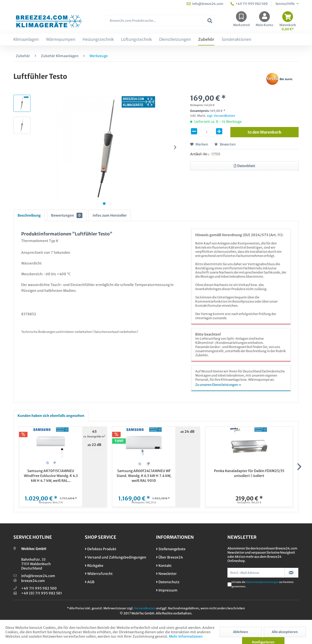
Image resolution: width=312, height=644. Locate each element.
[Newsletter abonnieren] (291, 573)
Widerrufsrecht (99, 574)
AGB (90, 582)
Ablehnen (240, 632)
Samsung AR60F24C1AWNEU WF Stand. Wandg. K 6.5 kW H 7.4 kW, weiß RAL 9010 (144, 476)
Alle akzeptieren (285, 632)
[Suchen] (210, 21)
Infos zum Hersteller (110, 215)
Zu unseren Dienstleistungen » (218, 385)
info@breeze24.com (38, 576)
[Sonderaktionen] (236, 40)
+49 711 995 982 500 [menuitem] (249, 4)
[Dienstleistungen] (175, 40)
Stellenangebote (171, 549)
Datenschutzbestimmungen (262, 582)
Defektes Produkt (101, 549)
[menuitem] (160, 23)
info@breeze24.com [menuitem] (205, 4)
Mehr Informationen (186, 636)
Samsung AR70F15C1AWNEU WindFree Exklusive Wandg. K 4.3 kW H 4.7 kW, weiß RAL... (51, 476)
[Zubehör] (206, 40)
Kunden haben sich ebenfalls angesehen (51, 416)
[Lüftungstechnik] (136, 40)
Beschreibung (29, 215)
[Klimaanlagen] (26, 40)
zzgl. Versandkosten (221, 116)
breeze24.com (33, 581)
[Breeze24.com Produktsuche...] (160, 21)
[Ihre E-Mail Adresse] (256, 573)
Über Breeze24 (169, 557)
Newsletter (166, 574)
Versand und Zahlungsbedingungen (116, 557)
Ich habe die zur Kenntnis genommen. (263, 584)
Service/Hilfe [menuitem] (285, 4)
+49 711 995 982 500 (39, 588)
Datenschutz (168, 582)
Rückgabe (94, 566)
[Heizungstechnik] (98, 40)
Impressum (167, 590)
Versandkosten (145, 608)
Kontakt (164, 566)
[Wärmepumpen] (61, 40)
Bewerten (225, 144)
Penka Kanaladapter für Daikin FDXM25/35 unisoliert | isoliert (249, 473)
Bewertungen (67, 215)
